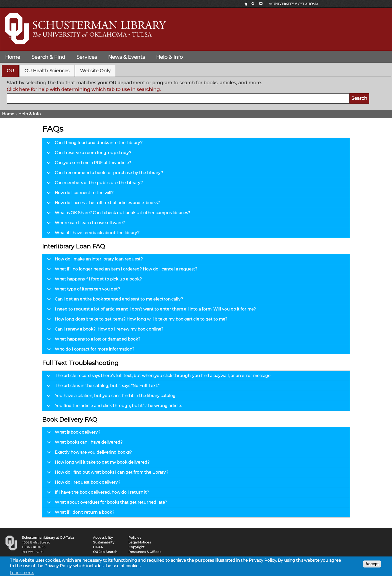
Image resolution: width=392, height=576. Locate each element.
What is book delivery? (73, 434)
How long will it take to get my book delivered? (97, 464)
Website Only (95, 71)
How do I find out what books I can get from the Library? (107, 474)
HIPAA (98, 547)
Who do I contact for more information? (90, 350)
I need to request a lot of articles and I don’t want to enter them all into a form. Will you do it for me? (150, 311)
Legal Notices (140, 542)
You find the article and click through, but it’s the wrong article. (113, 407)
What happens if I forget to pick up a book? (93, 280)
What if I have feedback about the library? (92, 234)
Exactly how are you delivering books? (88, 454)
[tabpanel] (196, 92)
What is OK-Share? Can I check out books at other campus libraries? (117, 214)
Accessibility (103, 538)
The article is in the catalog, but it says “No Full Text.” (102, 387)
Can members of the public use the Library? (94, 184)
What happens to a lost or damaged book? (93, 341)
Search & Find (48, 57)
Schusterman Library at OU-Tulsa (48, 538)
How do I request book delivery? (83, 484)
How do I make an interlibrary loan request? (94, 260)
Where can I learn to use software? (85, 224)
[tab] (10, 71)
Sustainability (104, 542)
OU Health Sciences (47, 71)
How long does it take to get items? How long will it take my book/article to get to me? (136, 321)
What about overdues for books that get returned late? (106, 504)
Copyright (136, 547)
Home (13, 57)
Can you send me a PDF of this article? (88, 164)
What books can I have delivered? (84, 444)
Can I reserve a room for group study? (88, 154)
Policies (135, 538)
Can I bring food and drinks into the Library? (94, 144)
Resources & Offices (145, 552)
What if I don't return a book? (80, 514)
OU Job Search (105, 552)
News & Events (126, 57)
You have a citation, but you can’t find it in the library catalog (110, 397)
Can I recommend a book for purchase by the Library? (104, 174)
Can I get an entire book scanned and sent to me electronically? (114, 301)
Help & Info (169, 57)
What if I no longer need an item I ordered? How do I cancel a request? (121, 270)
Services (87, 57)
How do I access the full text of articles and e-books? (102, 204)
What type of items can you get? (82, 291)
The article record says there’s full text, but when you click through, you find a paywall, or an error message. (158, 377)
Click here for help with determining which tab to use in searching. (84, 89)
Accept (372, 566)
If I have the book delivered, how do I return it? (97, 494)
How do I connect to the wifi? (79, 194)
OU (10, 71)
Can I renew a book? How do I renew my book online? (104, 331)
